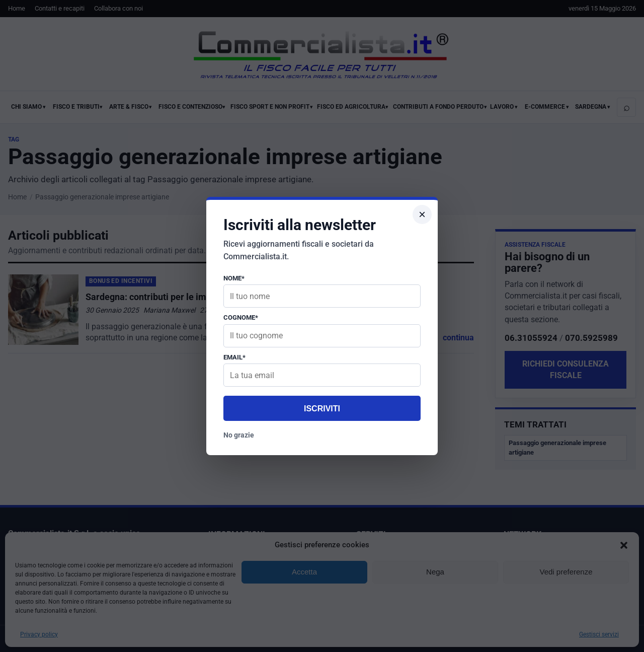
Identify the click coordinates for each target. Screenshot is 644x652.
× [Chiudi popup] (422, 214)
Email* (234, 357)
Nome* (234, 278)
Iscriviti (322, 409)
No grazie (239, 435)
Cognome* (241, 317)
